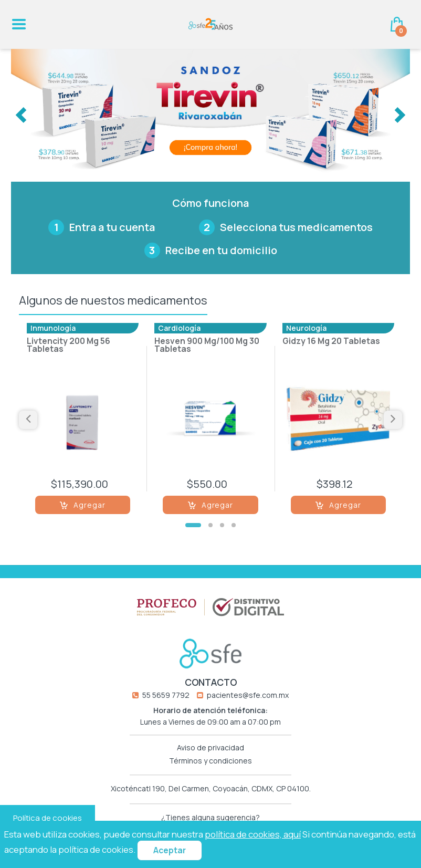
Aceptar (170, 850)
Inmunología (53, 328)
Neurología (306, 328)
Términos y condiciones (210, 761)
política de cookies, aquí (253, 834)
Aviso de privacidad (210, 748)
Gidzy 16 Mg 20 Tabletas (331, 342)
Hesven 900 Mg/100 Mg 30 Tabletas (207, 346)
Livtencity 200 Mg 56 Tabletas (69, 346)
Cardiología (179, 328)
